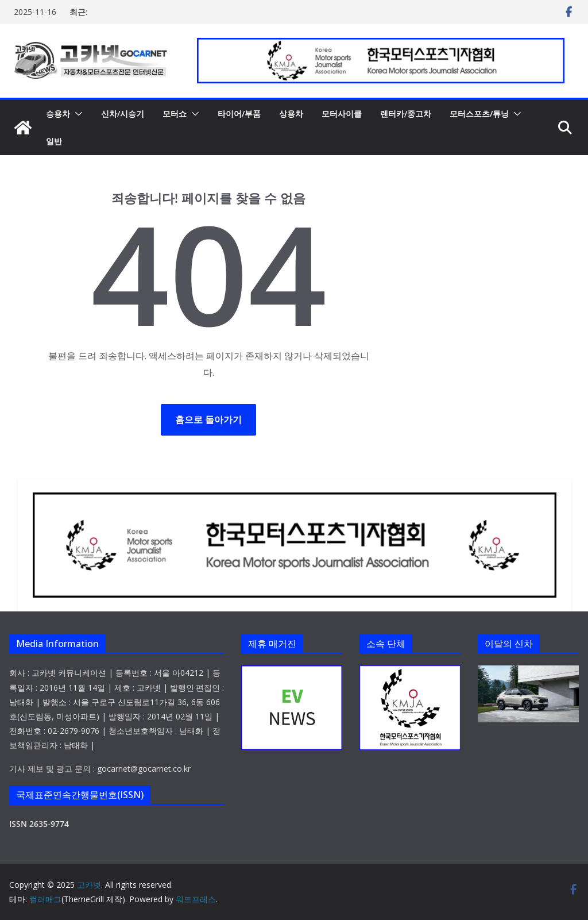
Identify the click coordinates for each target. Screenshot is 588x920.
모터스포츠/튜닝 (479, 113)
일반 (54, 141)
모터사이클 (342, 113)
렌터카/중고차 (406, 113)
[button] (76, 114)
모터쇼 (175, 113)
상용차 (291, 113)
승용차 (58, 113)
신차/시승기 (123, 113)
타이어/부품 (239, 113)
